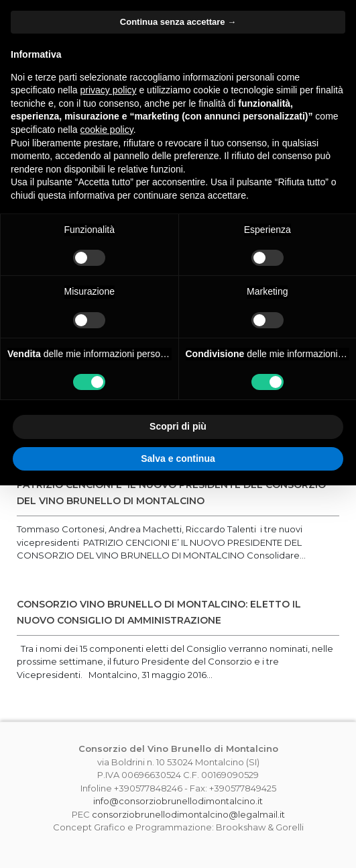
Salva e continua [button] (178, 459)
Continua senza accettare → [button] (178, 22)
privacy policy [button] (109, 90)
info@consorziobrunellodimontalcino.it (178, 801)
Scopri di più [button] (178, 426)
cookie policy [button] (107, 130)
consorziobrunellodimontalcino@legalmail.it (188, 814)
